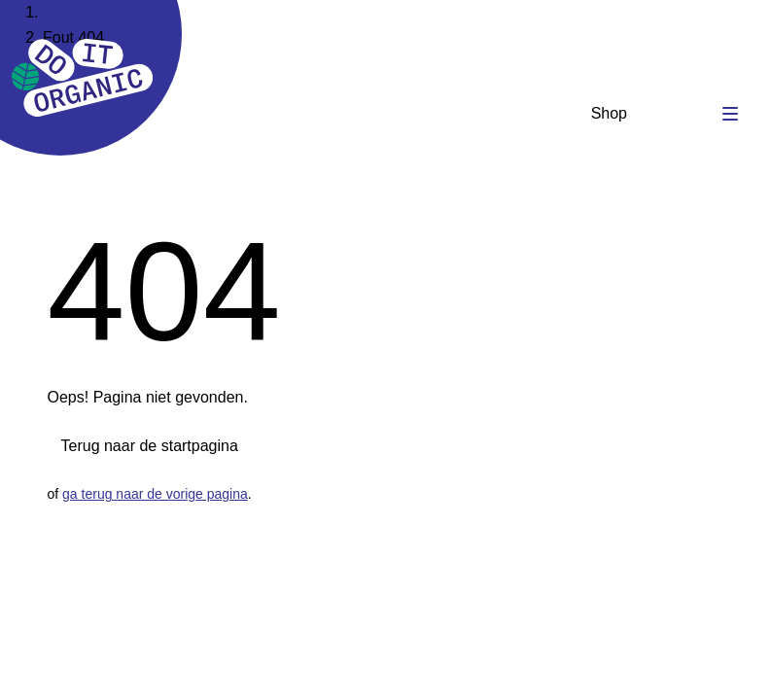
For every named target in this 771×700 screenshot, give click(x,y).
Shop (609, 113)
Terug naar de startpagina (150, 446)
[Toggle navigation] (730, 114)
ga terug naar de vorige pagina (155, 494)
